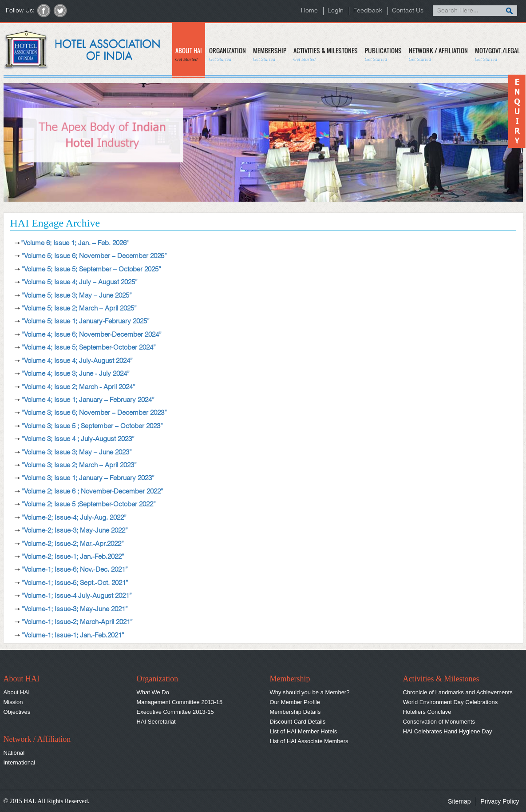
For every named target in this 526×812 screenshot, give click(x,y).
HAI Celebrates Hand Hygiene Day (448, 731)
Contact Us (408, 11)
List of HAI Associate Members (309, 741)
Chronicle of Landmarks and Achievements (458, 692)
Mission (13, 702)
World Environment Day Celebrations (451, 702)
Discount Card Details (298, 722)
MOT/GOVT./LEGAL (497, 54)
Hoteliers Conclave (427, 712)
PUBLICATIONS (383, 54)
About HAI (17, 692)
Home (309, 11)
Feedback (368, 11)
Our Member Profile (295, 702)
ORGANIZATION (227, 54)
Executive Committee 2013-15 (175, 712)
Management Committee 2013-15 (180, 702)
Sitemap (459, 801)
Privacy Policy (500, 801)
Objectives (17, 712)
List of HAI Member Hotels (304, 731)
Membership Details (295, 712)
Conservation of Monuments (439, 722)
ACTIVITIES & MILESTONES (326, 54)
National (14, 753)
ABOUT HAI (189, 54)
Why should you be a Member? (310, 692)
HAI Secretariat (156, 722)
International (20, 762)
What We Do (153, 692)
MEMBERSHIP (270, 54)
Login (336, 11)
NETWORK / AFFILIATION (438, 54)
